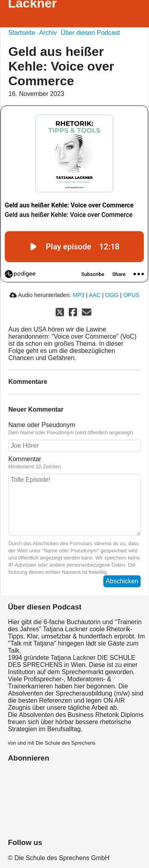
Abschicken (122, 581)
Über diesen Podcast (90, 33)
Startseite (22, 33)
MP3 (79, 295)
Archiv (48, 33)
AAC (95, 295)
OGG (112, 295)
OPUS (131, 295)
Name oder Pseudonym (74, 429)
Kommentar (74, 463)
